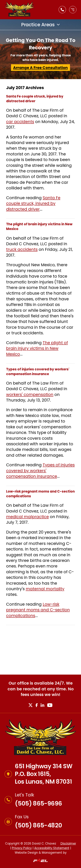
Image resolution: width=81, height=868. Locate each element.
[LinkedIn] (42, 705)
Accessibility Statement (52, 848)
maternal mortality (45, 589)
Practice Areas (38, 25)
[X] (31, 705)
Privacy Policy (22, 848)
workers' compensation (30, 395)
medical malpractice (27, 517)
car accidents (20, 122)
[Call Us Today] (62, 10)
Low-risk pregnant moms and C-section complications (38, 610)
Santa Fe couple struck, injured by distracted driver (33, 203)
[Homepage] (40, 738)
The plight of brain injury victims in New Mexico (37, 348)
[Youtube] (50, 705)
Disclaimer (68, 843)
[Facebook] (37, 705)
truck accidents (22, 249)
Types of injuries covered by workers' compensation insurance (40, 471)
